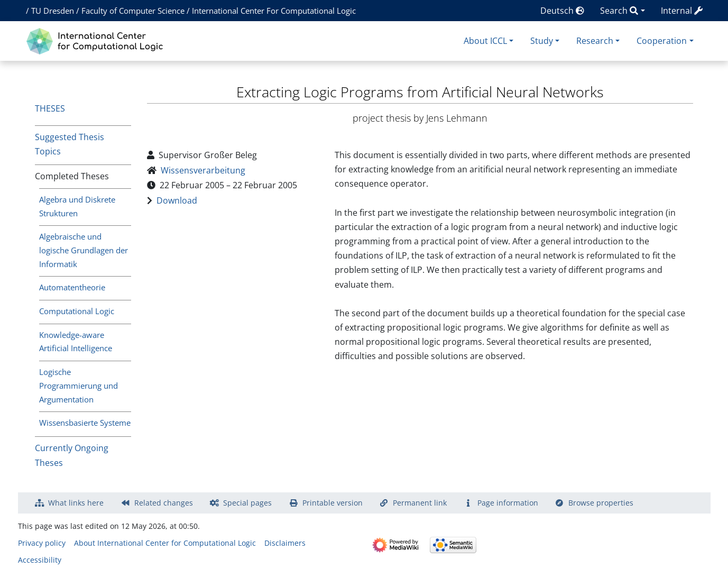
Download (177, 200)
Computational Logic (77, 311)
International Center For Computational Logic (274, 11)
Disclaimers (285, 543)
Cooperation (662, 41)
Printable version (333, 503)
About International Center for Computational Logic (165, 543)
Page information (508, 503)
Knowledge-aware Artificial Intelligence (76, 342)
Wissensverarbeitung (203, 170)
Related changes (164, 503)
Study (542, 41)
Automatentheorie (72, 287)
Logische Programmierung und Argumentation (79, 386)
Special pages (247, 503)
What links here (76, 503)
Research (595, 41)
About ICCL (485, 41)
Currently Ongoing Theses (72, 455)
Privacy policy (42, 543)
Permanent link (420, 503)
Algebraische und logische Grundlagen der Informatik (84, 250)
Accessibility (40, 560)
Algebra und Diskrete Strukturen (77, 206)
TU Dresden (53, 11)
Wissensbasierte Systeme (85, 423)
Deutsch (562, 11)
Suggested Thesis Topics (70, 144)
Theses (50, 108)
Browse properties (601, 503)
